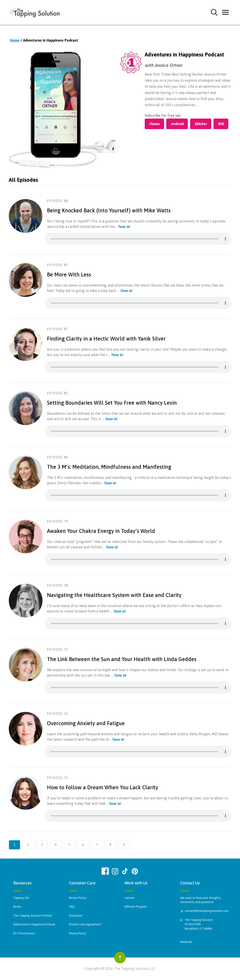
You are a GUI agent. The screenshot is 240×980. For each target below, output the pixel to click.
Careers (129, 898)
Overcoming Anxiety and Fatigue (86, 723)
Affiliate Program (136, 907)
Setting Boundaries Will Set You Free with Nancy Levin (112, 403)
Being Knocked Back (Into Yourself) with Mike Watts (109, 210)
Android (177, 124)
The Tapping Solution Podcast (33, 916)
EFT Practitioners (24, 933)
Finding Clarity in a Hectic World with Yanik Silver (106, 339)
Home (15, 40)
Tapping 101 (21, 898)
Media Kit (186, 942)
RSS (221, 124)
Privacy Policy (78, 933)
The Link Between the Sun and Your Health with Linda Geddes (122, 659)
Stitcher (201, 124)
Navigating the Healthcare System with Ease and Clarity (114, 595)
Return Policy (78, 898)
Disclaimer (76, 916)
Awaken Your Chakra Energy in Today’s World (101, 531)
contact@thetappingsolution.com (206, 911)
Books (17, 907)
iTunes (154, 124)
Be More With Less (69, 275)
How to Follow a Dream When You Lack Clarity (103, 787)
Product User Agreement (85, 924)
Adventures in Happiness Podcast (34, 924)
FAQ (72, 907)
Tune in (124, 226)
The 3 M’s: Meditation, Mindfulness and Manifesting (109, 467)
